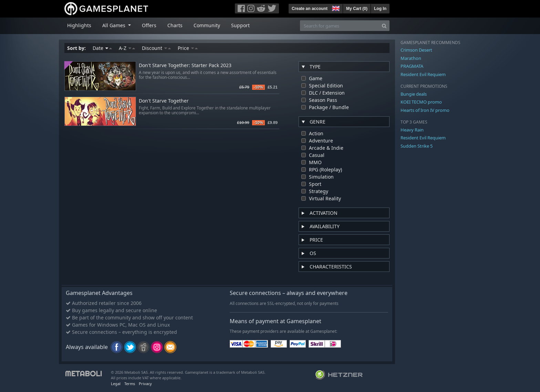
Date (102, 48)
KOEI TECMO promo (421, 102)
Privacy (145, 384)
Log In (380, 9)
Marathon (411, 58)
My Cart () (357, 9)
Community (207, 25)
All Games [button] (115, 25)
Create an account (310, 9)
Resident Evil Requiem (423, 74)
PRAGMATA (412, 66)
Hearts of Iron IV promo (425, 110)
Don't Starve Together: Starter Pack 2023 (185, 66)
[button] (335, 8)
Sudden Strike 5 (417, 146)
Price (188, 48)
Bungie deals (414, 94)
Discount (156, 48)
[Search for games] (340, 26)
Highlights (79, 25)
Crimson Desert (416, 50)
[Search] (384, 26)
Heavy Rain (412, 130)
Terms (130, 384)
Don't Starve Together (164, 101)
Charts (175, 25)
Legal (116, 384)
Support (240, 25)
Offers (149, 25)
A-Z (127, 48)
